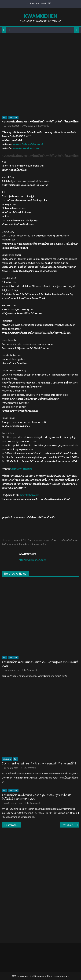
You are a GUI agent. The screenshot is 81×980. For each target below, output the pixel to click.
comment (17, 540)
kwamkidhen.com (29, 495)
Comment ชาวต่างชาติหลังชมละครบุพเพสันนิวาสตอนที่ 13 (39, 763)
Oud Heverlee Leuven (39, 540)
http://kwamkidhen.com (32, 560)
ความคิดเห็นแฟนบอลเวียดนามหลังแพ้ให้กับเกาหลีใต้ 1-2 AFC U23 (71, 825)
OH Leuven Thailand (21, 469)
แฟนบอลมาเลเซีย (38, 544)
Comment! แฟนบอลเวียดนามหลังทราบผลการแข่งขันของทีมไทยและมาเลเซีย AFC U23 (13, 825)
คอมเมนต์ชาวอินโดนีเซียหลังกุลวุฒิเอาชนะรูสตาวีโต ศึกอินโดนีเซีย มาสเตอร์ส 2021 (37, 797)
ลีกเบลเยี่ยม (24, 544)
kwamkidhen (41, 16)
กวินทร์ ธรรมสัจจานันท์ (62, 540)
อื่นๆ (16, 759)
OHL (25, 540)
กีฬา (4, 118)
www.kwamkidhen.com (26, 148)
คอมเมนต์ (13, 118)
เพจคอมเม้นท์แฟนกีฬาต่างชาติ (28, 144)
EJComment (29, 126)
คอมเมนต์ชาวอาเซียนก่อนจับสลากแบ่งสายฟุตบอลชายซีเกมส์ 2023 (40, 664)
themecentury (61, 976)
